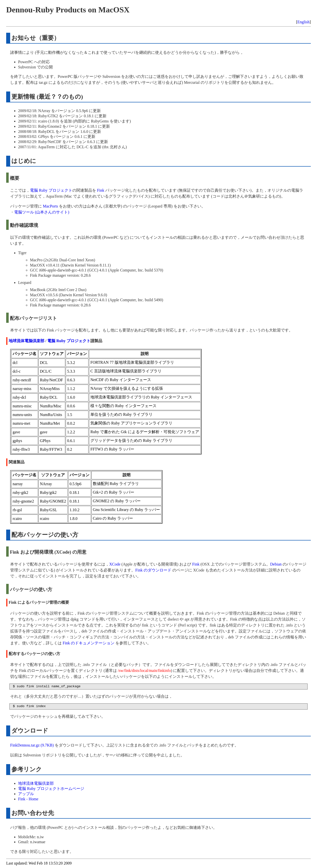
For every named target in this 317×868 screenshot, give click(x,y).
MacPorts (50, 206)
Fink (101, 190)
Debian (276, 564)
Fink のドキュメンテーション (89, 643)
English (304, 22)
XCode (115, 564)
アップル (26, 794)
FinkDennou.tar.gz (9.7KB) (32, 745)
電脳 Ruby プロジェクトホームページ (51, 789)
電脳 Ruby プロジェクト (51, 190)
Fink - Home (28, 799)
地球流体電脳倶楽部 (26, 341)
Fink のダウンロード (153, 570)
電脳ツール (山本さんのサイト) (42, 212)
